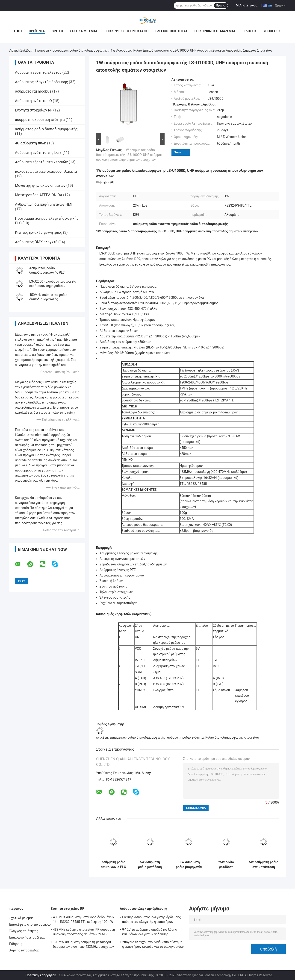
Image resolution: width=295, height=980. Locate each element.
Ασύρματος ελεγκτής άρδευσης (41, 82)
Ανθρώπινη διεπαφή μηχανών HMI (44, 204)
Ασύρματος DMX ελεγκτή (36, 242)
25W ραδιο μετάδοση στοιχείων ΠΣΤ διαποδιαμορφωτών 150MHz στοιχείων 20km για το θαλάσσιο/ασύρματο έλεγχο (226, 865)
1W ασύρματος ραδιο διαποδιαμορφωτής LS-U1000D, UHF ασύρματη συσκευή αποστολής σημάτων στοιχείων (130, 155)
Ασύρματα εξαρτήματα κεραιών (41, 162)
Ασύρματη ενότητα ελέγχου (38, 72)
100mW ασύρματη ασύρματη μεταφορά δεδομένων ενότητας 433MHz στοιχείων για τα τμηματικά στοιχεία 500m (83, 945)
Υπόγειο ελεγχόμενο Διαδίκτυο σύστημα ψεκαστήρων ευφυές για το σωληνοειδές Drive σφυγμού (153, 945)
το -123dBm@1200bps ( (197, 400)
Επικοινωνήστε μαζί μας (215, 31)
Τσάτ (178, 152)
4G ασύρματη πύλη (31, 143)
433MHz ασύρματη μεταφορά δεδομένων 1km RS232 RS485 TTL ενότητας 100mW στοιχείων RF (84, 920)
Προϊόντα (37, 31)
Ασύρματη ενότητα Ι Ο (33, 101)
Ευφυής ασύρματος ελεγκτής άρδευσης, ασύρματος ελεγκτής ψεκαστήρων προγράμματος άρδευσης (152, 920)
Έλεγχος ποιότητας (171, 31)
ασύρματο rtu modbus (33, 91)
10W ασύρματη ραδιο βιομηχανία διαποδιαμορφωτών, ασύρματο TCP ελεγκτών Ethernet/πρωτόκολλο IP (189, 865)
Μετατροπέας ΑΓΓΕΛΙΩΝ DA (39, 195)
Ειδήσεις (250, 31)
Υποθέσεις (272, 31)
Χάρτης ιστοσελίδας (24, 950)
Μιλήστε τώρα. (247, 5)
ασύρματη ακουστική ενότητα (40, 120)
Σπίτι (18, 31)
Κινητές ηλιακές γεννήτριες (39, 233)
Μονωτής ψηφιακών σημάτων (40, 186)
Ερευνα (221, 6)
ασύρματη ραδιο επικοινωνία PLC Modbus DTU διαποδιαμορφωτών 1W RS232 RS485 (113, 865)
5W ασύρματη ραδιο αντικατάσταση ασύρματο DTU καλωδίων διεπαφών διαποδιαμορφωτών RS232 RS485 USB (264, 865)
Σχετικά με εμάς (84, 31)
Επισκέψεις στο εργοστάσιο (127, 31)
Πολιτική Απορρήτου (41, 975)
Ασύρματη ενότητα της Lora (38, 153)
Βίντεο (57, 31)
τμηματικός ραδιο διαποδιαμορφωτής (137, 737)
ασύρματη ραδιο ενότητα (185, 737)
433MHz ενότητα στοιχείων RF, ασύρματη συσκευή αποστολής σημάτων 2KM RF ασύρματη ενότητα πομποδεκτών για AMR (84, 933)
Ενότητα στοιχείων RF (34, 110)
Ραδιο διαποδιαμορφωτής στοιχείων (232, 737)
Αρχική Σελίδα (20, 50)
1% (231, 400)
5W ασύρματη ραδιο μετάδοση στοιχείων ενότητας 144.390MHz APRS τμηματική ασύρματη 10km (150, 865)
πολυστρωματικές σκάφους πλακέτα (46, 171)
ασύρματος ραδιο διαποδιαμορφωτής (80, 50)
